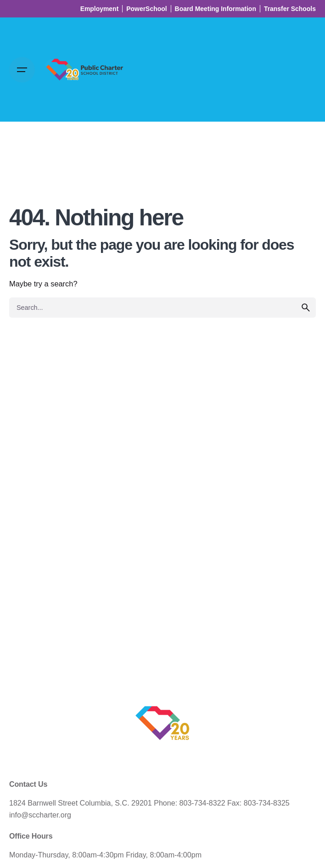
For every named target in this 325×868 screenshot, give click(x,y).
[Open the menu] (22, 70)
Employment (100, 9)
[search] (306, 308)
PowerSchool (146, 9)
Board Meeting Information (216, 9)
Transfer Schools (290, 9)
